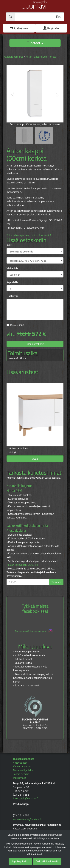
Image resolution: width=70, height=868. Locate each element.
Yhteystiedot (20, 763)
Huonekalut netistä (24, 759)
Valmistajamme (22, 766)
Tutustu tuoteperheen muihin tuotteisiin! (29, 235)
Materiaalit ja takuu (24, 770)
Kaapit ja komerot (13, 57)
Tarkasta (56, 582)
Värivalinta (12, 268)
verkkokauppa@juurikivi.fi (27, 819)
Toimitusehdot (21, 774)
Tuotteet (35, 43)
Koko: (10, 245)
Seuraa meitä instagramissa (34, 631)
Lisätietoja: (13, 296)
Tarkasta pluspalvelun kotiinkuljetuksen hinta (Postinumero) (31, 574)
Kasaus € (17, 325)
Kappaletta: (13, 282)
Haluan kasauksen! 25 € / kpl (22, 565)
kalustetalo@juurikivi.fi (26, 798)
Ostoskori (19, 28)
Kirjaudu (51, 28)
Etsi (59, 17)
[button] (11, 92)
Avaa (35, 459)
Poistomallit (20, 778)
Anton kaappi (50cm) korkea (41, 57)
